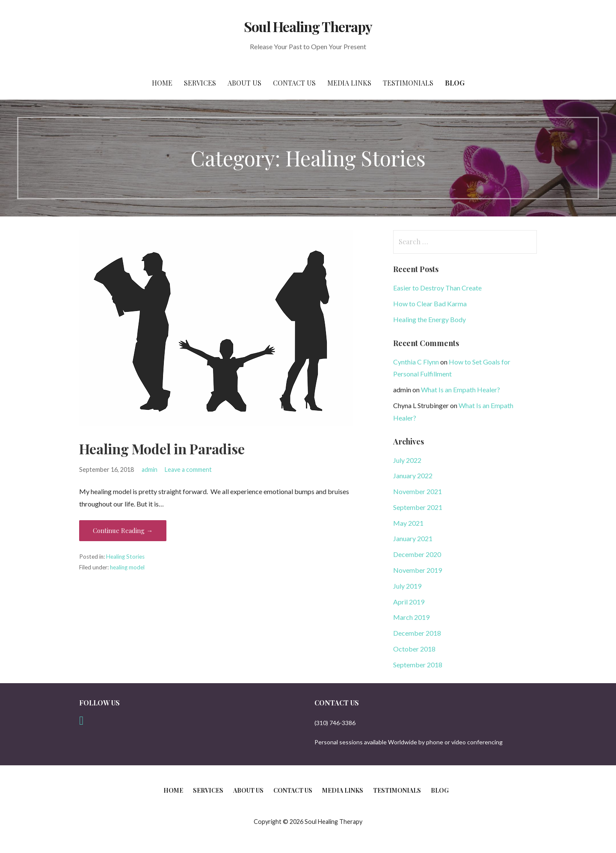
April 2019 (409, 602)
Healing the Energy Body (429, 319)
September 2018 (418, 665)
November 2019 (418, 570)
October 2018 (414, 649)
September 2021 (418, 507)
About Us (244, 83)
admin (150, 469)
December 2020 (417, 554)
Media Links (349, 83)
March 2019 (411, 617)
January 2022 (413, 475)
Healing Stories (125, 557)
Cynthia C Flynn (416, 362)
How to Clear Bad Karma (430, 304)
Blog (455, 83)
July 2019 (407, 586)
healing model (127, 567)
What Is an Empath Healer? (461, 389)
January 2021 (413, 538)
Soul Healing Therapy (308, 26)
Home (162, 83)
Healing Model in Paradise (162, 449)
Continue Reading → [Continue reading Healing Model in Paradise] (123, 530)
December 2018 (417, 633)
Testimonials (408, 83)
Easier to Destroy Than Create (437, 288)
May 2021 (408, 523)
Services (200, 83)
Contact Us (294, 83)
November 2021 (418, 491)
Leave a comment (188, 469)
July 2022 (407, 460)
